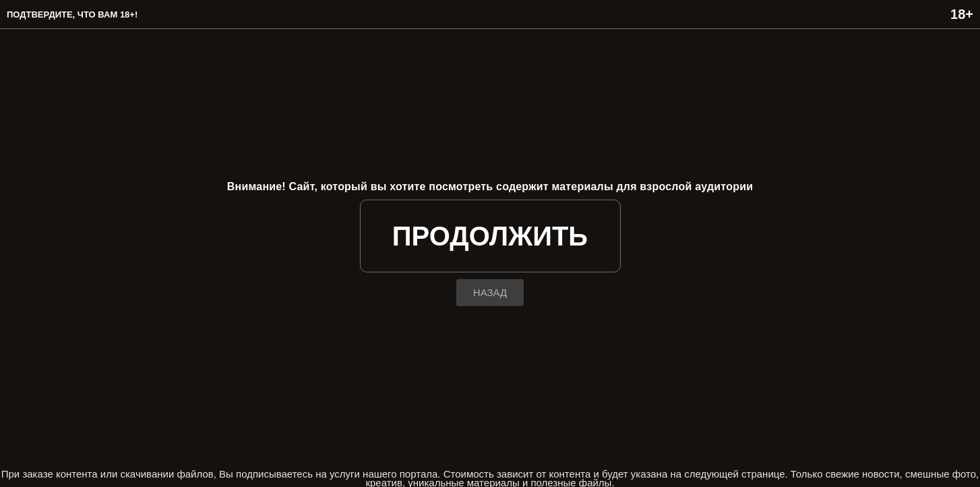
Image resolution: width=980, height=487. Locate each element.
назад (490, 292)
